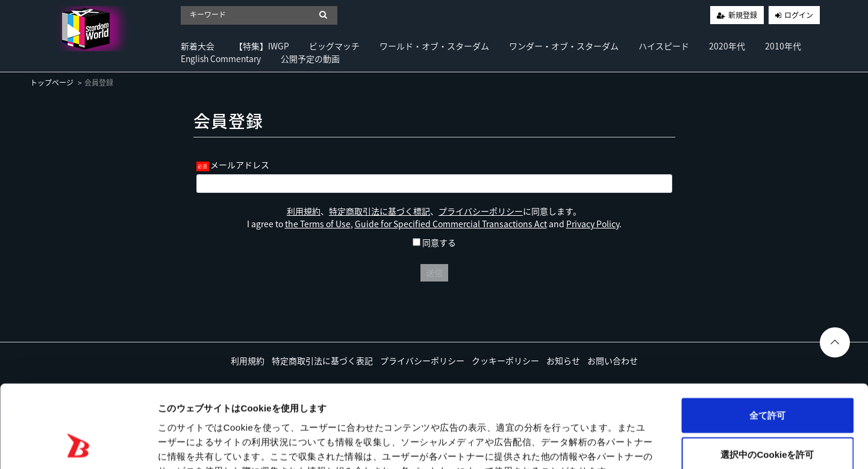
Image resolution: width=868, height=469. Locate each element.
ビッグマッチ (334, 46)
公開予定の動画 (310, 58)
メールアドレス (240, 165)
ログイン (799, 15)
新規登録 (743, 15)
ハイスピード (664, 46)
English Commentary (221, 58)
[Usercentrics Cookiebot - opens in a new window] (78, 445)
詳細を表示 (581, 445)
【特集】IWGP (262, 46)
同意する (434, 242)
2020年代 (727, 46)
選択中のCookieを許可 (767, 381)
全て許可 (767, 341)
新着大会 (198, 46)
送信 (434, 272)
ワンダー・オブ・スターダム (564, 46)
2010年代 (783, 46)
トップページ (52, 83)
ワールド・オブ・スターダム (434, 46)
